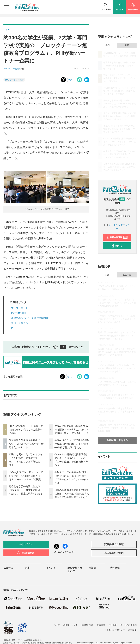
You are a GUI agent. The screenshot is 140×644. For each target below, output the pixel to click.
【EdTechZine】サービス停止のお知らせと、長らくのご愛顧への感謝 (26, 430)
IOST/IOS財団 (19, 313)
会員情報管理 (87, 625)
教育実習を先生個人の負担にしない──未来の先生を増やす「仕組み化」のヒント (26, 444)
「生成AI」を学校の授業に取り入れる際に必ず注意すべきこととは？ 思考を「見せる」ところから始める (117, 319)
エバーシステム (20, 323)
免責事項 (101, 625)
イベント (51, 568)
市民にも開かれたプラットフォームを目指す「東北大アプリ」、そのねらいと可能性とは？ (120, 78)
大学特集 (115, 568)
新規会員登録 (116, 237)
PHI (13, 328)
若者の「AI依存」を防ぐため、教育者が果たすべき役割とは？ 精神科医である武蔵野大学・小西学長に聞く (117, 352)
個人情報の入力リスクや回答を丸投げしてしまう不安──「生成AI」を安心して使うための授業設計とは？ (117, 303)
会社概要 (113, 625)
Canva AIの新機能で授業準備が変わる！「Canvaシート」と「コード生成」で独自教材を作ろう (120, 142)
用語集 (92, 568)
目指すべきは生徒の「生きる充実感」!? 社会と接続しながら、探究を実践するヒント (116, 412)
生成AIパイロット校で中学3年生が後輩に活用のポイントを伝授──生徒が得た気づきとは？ (72, 444)
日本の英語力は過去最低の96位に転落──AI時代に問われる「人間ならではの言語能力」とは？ (72, 494)
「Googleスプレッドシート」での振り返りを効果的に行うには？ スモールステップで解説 (26, 476)
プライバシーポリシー (115, 630)
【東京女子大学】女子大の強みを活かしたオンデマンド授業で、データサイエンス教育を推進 (116, 428)
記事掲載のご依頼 (114, 544)
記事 (108, 275)
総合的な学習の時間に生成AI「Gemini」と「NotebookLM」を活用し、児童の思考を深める (26, 490)
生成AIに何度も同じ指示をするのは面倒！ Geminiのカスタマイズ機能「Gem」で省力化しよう (72, 430)
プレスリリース (20, 308)
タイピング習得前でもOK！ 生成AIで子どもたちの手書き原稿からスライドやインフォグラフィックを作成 (117, 368)
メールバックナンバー (64, 552)
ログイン (117, 246)
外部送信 (132, 630)
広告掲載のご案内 (114, 553)
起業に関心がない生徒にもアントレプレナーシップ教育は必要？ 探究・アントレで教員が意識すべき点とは (117, 336)
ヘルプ (57, 625)
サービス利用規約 (128, 625)
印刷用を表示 (13, 377)
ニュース (127, 275)
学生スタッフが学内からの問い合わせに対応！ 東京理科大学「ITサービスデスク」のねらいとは (120, 154)
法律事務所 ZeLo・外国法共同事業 (30, 318)
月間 (127, 45)
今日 (108, 45)
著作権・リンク (70, 625)
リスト (71, 80)
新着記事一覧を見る (117, 440)
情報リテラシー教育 (14, 80)
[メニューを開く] (7, 7)
